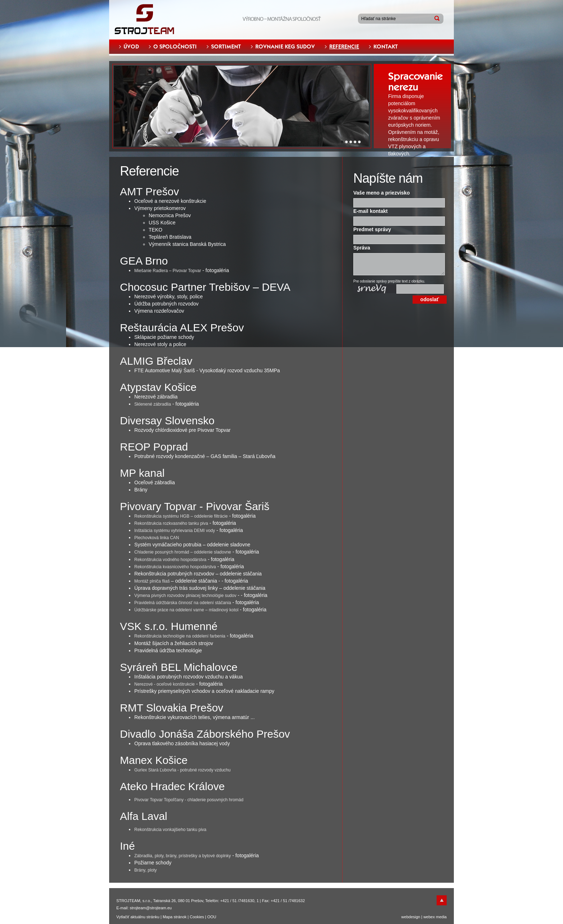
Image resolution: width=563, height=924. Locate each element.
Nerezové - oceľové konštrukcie (164, 684)
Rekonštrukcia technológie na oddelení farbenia (180, 636)
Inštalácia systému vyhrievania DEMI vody (175, 531)
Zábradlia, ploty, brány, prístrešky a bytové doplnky (183, 856)
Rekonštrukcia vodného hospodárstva (170, 560)
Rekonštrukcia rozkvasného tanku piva (171, 523)
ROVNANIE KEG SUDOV (285, 47)
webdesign (411, 917)
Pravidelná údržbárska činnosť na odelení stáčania (183, 603)
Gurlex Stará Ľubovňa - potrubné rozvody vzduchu (182, 770)
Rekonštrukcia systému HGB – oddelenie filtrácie (181, 516)
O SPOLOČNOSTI (175, 47)
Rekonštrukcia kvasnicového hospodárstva (175, 567)
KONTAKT (386, 47)
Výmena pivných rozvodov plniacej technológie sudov (185, 596)
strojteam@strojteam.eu (151, 908)
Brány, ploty (145, 870)
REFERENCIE (344, 47)
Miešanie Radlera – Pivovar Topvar (168, 271)
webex (429, 917)
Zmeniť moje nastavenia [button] (313, 915)
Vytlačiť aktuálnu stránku (138, 917)
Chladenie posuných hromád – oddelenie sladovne (183, 552)
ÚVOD (131, 47)
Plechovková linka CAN (157, 538)
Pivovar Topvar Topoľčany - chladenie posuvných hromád (189, 800)
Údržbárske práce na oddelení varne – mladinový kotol (186, 610)
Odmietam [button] (266, 915)
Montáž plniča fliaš (153, 581)
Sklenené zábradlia (153, 404)
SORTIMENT (226, 47)
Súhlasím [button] (234, 915)
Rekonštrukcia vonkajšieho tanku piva (170, 830)
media (441, 917)
